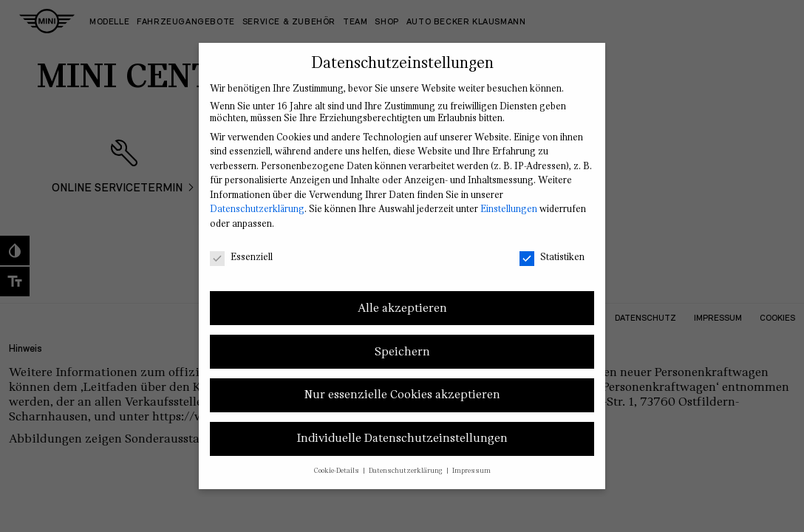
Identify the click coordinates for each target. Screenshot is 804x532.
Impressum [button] (471, 471)
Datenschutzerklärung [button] (407, 471)
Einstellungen (509, 209)
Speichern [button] (402, 352)
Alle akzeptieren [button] (402, 308)
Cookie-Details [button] (338, 471)
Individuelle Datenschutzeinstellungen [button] (402, 438)
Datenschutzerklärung (257, 209)
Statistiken (552, 257)
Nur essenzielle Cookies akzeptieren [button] (402, 395)
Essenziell (241, 257)
